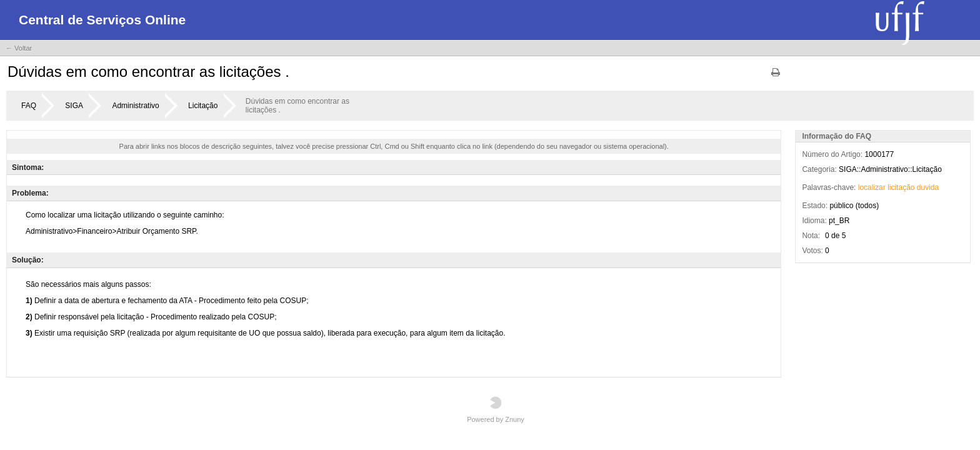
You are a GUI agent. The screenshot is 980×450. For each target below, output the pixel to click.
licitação (901, 187)
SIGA (74, 106)
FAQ (29, 106)
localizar (872, 187)
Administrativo (135, 106)
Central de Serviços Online (102, 20)
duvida (928, 187)
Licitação (203, 106)
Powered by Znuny (496, 410)
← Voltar (19, 48)
